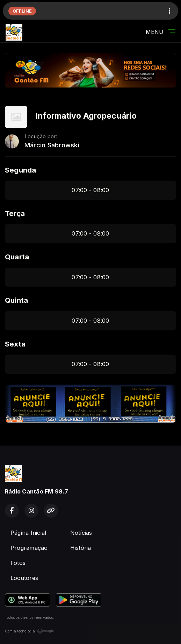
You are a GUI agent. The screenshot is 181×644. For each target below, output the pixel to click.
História (81, 548)
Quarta (17, 257)
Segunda (21, 170)
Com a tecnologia (29, 631)
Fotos (18, 563)
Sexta (15, 344)
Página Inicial (28, 533)
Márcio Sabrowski (52, 145)
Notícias (81, 533)
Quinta (16, 300)
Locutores (24, 578)
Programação (29, 548)
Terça (15, 213)
